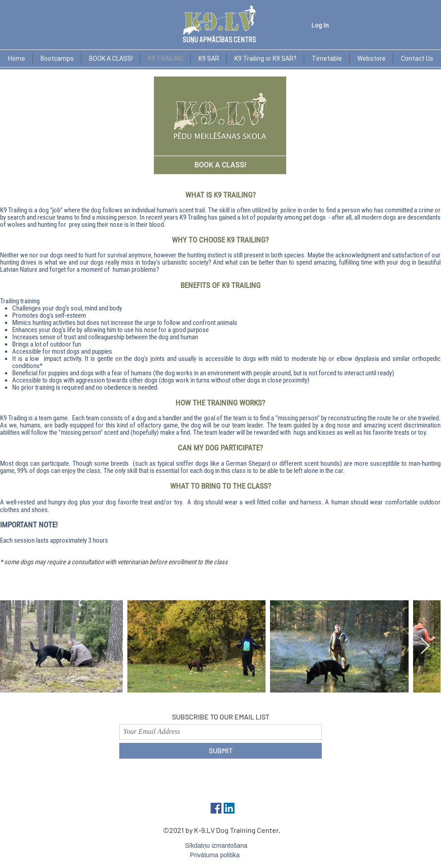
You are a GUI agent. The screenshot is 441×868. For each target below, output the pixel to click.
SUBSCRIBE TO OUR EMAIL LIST (221, 717)
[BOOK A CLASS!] (220, 165)
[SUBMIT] (220, 751)
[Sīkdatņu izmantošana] (220, 846)
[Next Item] (425, 646)
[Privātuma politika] (225, 855)
